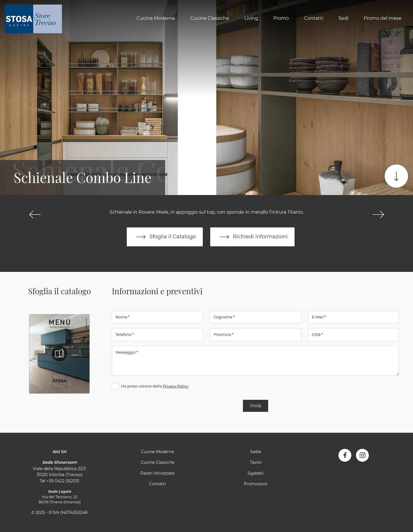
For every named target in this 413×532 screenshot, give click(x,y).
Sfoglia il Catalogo (165, 237)
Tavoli (256, 462)
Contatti (314, 18)
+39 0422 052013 (63, 481)
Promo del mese (383, 18)
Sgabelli (256, 473)
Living (251, 18)
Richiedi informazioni (252, 237)
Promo (281, 18)
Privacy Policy (176, 386)
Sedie (256, 452)
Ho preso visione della (155, 386)
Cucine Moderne (156, 18)
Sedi (343, 18)
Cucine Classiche (210, 18)
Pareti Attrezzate (157, 473)
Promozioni (256, 484)
